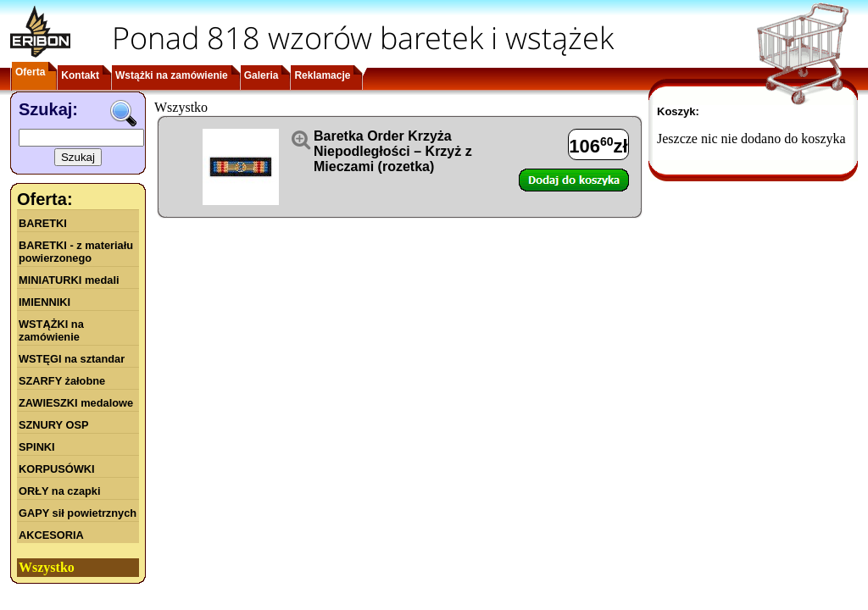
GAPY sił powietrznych (78, 513)
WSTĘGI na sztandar (72, 359)
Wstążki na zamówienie (172, 75)
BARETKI (43, 223)
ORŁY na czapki (59, 491)
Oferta (30, 72)
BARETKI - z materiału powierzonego (76, 252)
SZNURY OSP (54, 425)
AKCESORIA (51, 535)
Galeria (262, 75)
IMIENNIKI (45, 302)
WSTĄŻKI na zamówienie (51, 330)
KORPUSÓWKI (57, 469)
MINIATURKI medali (69, 280)
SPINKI (37, 447)
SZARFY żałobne (62, 381)
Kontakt (80, 75)
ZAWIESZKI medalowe (76, 403)
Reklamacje (322, 75)
